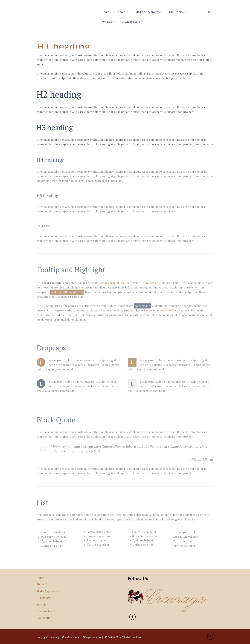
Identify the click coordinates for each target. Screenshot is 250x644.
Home (105, 12)
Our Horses (176, 12)
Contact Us (43, 618)
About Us (42, 584)
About (122, 12)
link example (153, 285)
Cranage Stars (131, 22)
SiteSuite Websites (132, 637)
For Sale (107, 22)
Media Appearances (148, 12)
